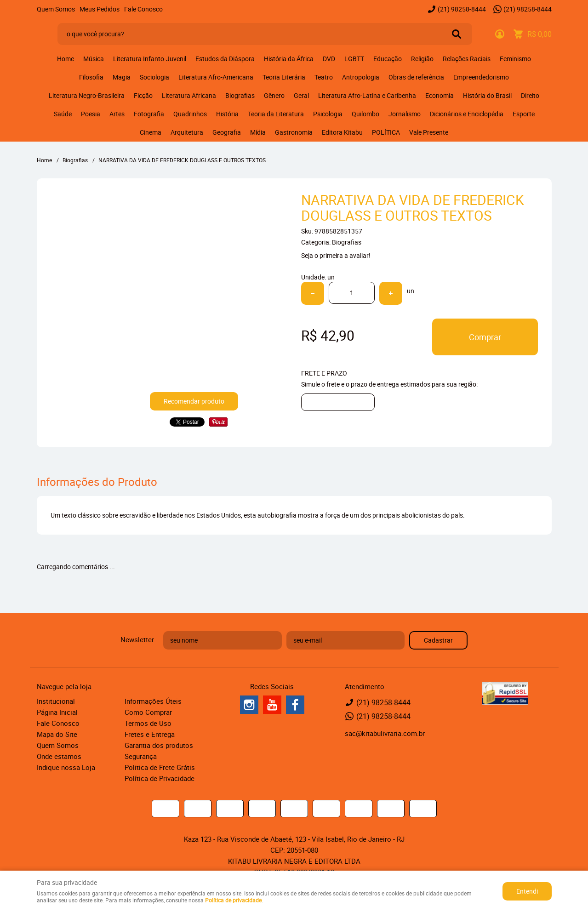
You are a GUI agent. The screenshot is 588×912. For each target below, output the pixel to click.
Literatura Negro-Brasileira (87, 95)
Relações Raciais (467, 59)
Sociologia (154, 77)
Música (94, 59)
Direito (530, 95)
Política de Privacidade (160, 778)
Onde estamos (59, 756)
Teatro (324, 77)
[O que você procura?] (457, 34)
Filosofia (91, 77)
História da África (289, 59)
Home (66, 59)
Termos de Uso (148, 723)
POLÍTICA (386, 132)
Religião (422, 59)
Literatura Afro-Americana (216, 77)
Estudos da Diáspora (225, 59)
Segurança (141, 756)
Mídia (258, 132)
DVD (329, 59)
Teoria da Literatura (276, 114)
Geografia (227, 132)
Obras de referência (416, 77)
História (227, 114)
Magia (122, 77)
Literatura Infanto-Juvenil (150, 59)
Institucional (56, 701)
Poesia (91, 114)
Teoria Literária (284, 77)
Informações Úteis (153, 701)
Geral (301, 95)
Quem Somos (56, 9)
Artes (117, 114)
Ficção (143, 95)
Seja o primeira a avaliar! (336, 255)
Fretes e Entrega (150, 734)
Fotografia (149, 114)
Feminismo (515, 59)
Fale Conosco (143, 9)
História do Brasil (487, 95)
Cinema (151, 132)
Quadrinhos (190, 114)
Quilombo (365, 114)
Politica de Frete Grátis (160, 767)
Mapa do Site (57, 734)
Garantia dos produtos (159, 745)
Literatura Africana (189, 95)
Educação (388, 59)
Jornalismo (405, 114)
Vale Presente (429, 132)
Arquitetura (187, 132)
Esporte (524, 114)
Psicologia (328, 114)
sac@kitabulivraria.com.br (385, 733)
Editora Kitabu (342, 132)
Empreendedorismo (481, 77)
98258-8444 (462, 9)
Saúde (63, 114)
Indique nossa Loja (66, 767)
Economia (440, 95)
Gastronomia (294, 132)
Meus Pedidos (100, 9)
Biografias (240, 95)
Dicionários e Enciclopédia (467, 114)
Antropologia (361, 77)
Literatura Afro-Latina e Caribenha (367, 95)
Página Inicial (57, 712)
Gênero (274, 95)
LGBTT (354, 59)
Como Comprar (148, 712)
